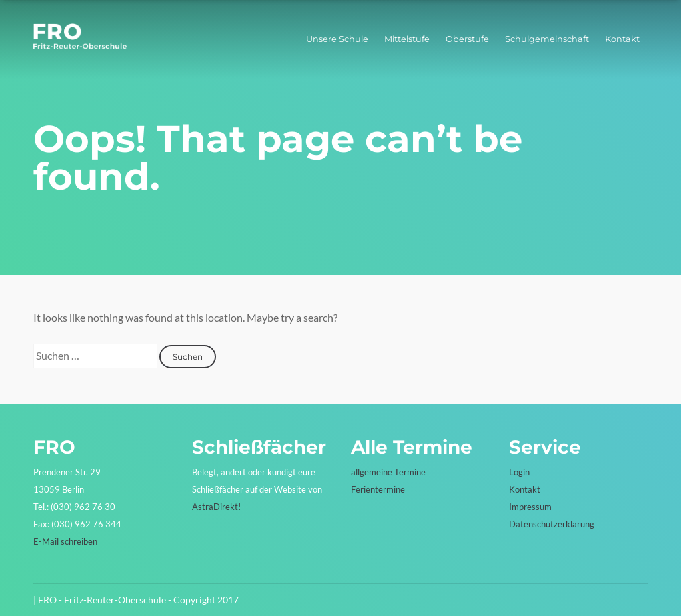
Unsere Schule (337, 39)
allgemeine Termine (388, 472)
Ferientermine (378, 489)
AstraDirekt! (216, 507)
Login (519, 472)
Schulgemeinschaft (547, 39)
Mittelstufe (407, 39)
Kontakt (622, 39)
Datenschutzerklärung (552, 524)
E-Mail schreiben (65, 541)
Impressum (530, 507)
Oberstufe (467, 39)
